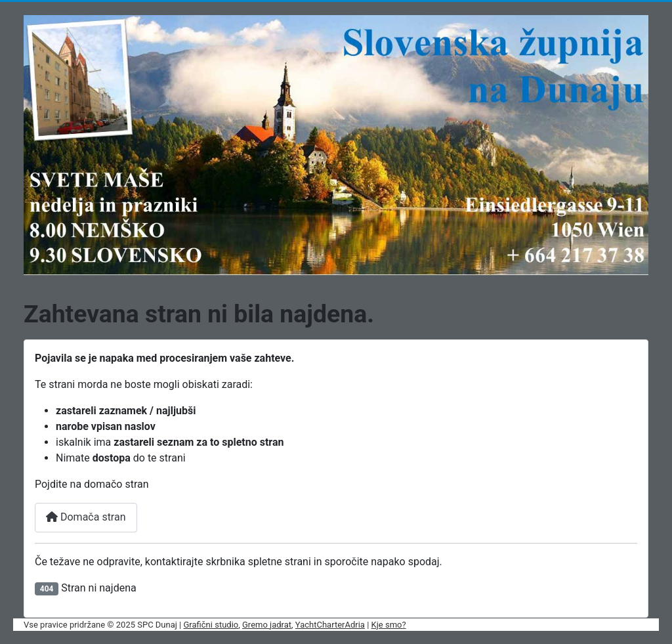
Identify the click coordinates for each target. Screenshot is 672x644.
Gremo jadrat (267, 625)
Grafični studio (211, 625)
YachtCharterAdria (330, 625)
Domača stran (86, 517)
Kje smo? (389, 625)
